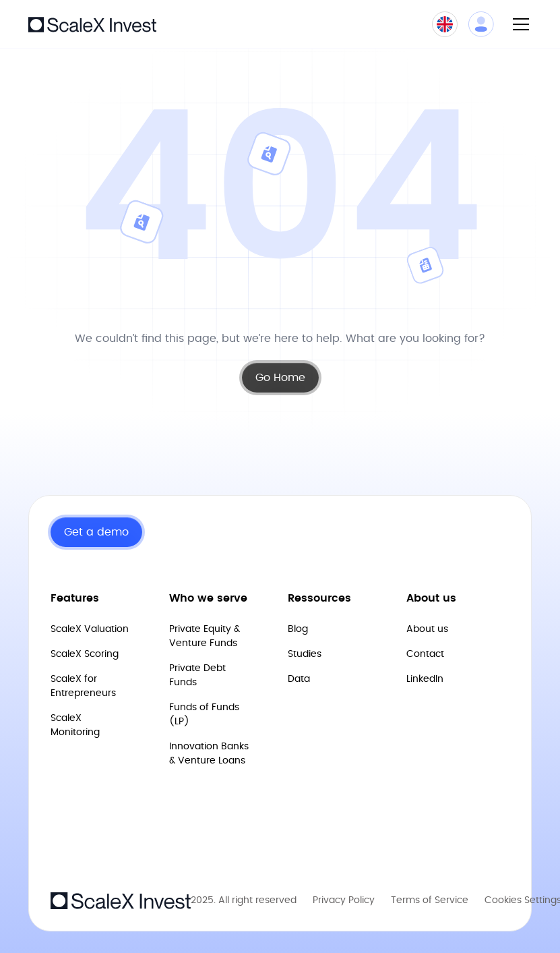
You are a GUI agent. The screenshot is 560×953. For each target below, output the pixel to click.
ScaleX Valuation (90, 629)
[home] (92, 24)
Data (299, 679)
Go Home (280, 378)
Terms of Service (430, 900)
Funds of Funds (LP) (204, 715)
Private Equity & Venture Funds (205, 636)
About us (427, 629)
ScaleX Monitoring (75, 725)
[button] (518, 24)
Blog (298, 629)
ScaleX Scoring (85, 654)
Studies (305, 654)
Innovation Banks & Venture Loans (209, 754)
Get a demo (96, 532)
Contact (425, 654)
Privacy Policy (344, 900)
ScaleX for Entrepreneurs (83, 686)
